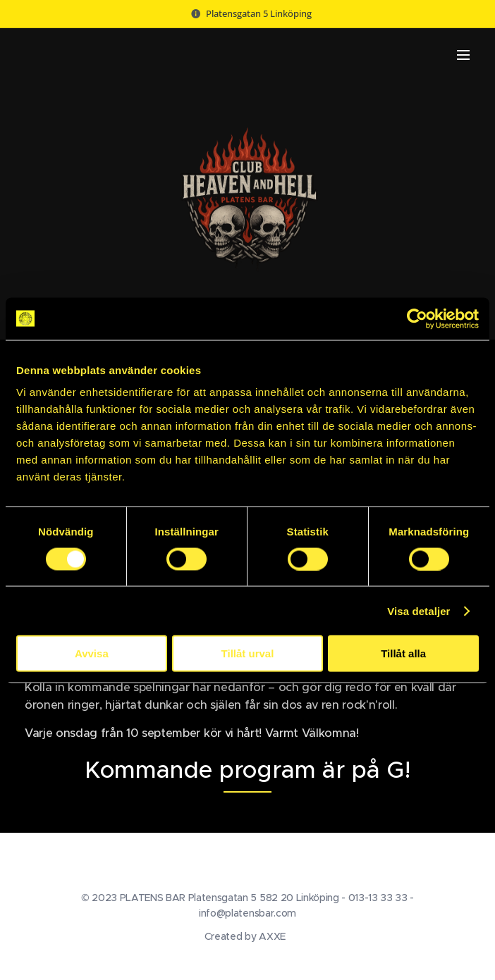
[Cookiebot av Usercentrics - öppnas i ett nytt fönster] (417, 318)
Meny (463, 55)
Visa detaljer (418, 610)
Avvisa (92, 653)
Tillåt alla (403, 653)
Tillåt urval (248, 653)
